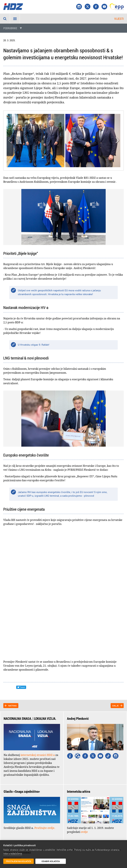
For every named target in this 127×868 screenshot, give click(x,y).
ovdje (84, 832)
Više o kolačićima (13, 853)
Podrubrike (10, 28)
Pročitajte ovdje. (45, 828)
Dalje (116, 706)
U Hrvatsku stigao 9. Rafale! (34, 345)
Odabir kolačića (51, 861)
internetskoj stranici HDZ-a (38, 755)
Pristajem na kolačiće (19, 861)
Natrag (12, 706)
